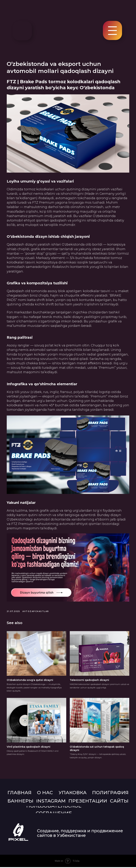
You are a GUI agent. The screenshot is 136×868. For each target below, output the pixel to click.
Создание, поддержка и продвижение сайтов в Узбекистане (80, 834)
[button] (112, 34)
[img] (22, 31)
